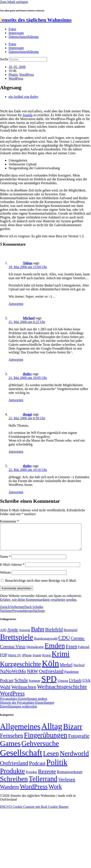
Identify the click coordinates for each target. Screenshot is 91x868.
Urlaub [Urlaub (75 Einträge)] (75, 685)
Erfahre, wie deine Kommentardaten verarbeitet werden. (38, 605)
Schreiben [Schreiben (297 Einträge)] (14, 784)
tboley (27, 374)
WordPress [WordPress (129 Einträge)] (12, 699)
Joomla (28, 115)
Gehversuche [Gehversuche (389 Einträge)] (40, 749)
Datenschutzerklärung (23, 37)
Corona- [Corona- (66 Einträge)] (78, 643)
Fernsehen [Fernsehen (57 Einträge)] (12, 741)
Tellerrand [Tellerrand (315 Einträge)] (43, 784)
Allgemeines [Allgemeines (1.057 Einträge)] (20, 732)
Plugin (13, 75)
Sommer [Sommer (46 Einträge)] (34, 686)
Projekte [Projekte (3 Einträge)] (32, 777)
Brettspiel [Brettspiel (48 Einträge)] (71, 635)
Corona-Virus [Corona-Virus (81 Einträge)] (13, 652)
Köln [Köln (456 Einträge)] (50, 668)
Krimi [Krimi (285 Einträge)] (61, 659)
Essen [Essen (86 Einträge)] (71, 652)
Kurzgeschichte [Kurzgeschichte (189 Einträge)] (21, 669)
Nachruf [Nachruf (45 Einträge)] (79, 670)
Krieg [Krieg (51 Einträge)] (47, 660)
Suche (4, 59)
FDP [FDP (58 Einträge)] (4, 660)
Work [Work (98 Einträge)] (55, 792)
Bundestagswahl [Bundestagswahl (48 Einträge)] (46, 644)
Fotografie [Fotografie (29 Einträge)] (79, 741)
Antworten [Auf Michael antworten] (16, 360)
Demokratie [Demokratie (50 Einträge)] (35, 652)
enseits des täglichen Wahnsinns (36, 20)
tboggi (27, 414)
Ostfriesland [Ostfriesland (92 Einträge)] (51, 676)
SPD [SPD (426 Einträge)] (49, 684)
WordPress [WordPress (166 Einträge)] (34, 792)
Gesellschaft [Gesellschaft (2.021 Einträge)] (21, 758)
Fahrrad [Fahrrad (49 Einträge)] (84, 652)
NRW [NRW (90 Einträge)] (32, 676)
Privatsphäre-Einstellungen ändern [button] (24, 704)
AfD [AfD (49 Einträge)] (3, 635)
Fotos (12, 29)
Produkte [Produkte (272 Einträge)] (12, 776)
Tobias (28, 263)
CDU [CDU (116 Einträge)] (64, 643)
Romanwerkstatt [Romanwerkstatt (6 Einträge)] (70, 777)
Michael (29, 318)
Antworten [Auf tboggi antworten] (16, 452)
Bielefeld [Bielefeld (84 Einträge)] (54, 635)
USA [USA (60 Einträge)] (87, 686)
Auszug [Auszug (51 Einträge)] (24, 635)
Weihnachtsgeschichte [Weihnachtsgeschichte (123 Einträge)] (62, 692)
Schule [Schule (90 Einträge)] (21, 685)
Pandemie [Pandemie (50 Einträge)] (72, 677)
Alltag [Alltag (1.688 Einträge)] (52, 731)
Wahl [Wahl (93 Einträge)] (5, 692)
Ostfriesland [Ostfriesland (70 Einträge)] (14, 768)
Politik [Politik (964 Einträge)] (57, 768)
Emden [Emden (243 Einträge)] (55, 651)
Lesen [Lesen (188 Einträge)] (51, 759)
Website (5, 578)
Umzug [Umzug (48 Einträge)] (63, 686)
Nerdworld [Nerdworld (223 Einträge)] (74, 759)
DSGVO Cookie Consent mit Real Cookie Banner (34, 812)
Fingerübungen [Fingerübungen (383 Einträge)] (46, 740)
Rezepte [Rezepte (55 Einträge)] (47, 777)
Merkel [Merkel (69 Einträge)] (66, 670)
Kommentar (9, 521)
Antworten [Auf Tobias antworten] (16, 304)
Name (5, 562)
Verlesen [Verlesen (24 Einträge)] (67, 785)
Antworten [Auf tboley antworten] (16, 400)
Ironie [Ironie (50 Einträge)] (37, 660)
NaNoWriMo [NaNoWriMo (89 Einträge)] (13, 676)
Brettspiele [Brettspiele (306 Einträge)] (17, 642)
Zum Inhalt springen (14, 2)
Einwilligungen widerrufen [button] (18, 711)
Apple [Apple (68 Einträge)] (13, 635)
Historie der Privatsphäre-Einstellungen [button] (27, 708)
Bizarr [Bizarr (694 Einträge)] (73, 732)
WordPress (27, 75)
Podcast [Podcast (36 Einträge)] (37, 768)
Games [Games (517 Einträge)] (10, 749)
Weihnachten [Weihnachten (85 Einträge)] (24, 692)
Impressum (16, 33)
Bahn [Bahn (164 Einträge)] (38, 634)
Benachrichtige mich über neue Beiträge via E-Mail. (41, 586)
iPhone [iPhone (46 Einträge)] (27, 660)
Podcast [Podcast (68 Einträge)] (7, 685)
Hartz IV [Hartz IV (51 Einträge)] (15, 660)
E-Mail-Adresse (12, 570)
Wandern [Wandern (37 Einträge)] (9, 792)
